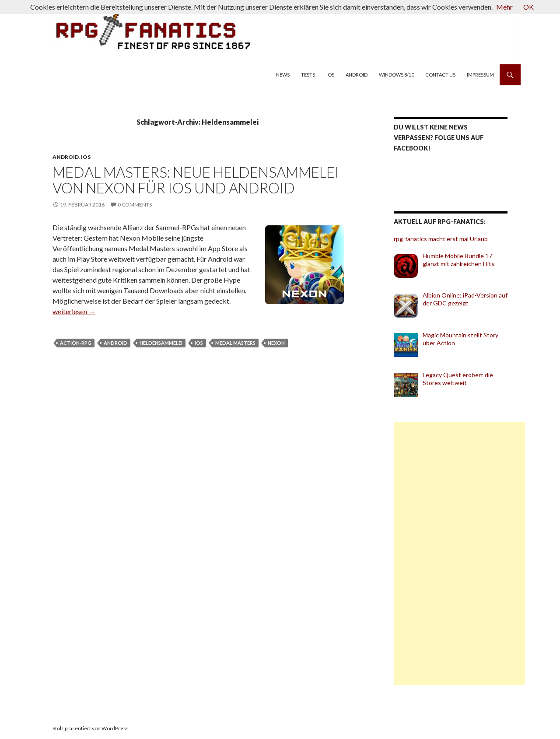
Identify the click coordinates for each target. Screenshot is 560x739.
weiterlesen (74, 311)
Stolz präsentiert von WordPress (91, 728)
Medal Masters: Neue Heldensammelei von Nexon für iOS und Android (196, 180)
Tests (308, 75)
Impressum (480, 75)
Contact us (440, 75)
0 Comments (135, 205)
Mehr (504, 7)
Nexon (276, 343)
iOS (330, 75)
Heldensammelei (161, 343)
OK (528, 7)
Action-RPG (76, 343)
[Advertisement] (459, 553)
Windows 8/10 (396, 75)
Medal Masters (235, 343)
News (283, 75)
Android (357, 75)
